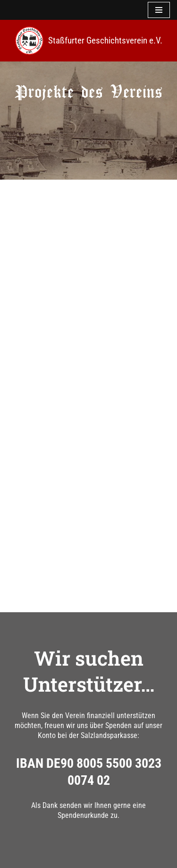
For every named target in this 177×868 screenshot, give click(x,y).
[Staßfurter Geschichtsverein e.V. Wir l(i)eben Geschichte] (89, 41)
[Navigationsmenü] (159, 10)
